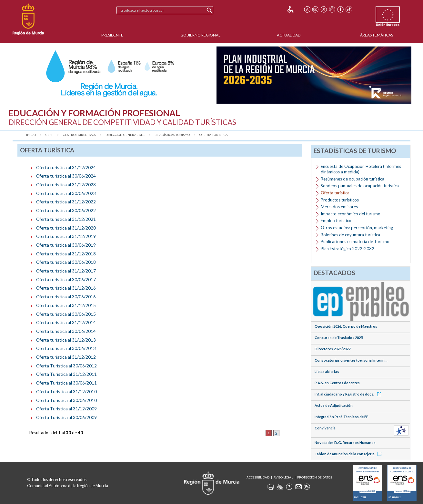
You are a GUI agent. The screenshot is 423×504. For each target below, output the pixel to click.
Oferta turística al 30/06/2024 (66, 176)
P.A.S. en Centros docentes (337, 383)
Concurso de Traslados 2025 (339, 338)
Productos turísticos (340, 200)
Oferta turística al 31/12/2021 (66, 219)
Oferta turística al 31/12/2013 (66, 340)
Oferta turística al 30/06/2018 (66, 262)
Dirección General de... (125, 135)
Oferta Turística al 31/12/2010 (66, 391)
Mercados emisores (339, 207)
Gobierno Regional (200, 35)
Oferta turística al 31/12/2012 (66, 357)
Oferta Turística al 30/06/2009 (66, 417)
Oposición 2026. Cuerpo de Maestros (346, 326)
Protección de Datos (315, 477)
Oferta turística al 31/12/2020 (66, 228)
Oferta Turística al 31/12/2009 (66, 409)
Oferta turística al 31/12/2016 (66, 288)
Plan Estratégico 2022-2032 (347, 249)
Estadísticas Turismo (172, 135)
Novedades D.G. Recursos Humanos (345, 442)
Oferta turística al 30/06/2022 (66, 210)
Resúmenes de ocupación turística (352, 179)
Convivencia (325, 428)
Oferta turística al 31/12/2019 (66, 236)
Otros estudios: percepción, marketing (357, 228)
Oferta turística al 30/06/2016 (66, 297)
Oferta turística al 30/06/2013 (66, 348)
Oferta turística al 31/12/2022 (66, 202)
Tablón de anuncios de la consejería (349, 454)
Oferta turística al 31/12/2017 (66, 271)
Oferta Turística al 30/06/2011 (66, 383)
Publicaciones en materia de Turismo (355, 242)
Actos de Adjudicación (334, 405)
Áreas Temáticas (377, 35)
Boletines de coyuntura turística (350, 235)
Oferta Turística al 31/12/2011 (66, 374)
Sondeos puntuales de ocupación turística (360, 186)
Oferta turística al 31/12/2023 (66, 185)
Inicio (31, 135)
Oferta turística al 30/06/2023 (66, 193)
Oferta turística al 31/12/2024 (66, 167)
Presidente (112, 35)
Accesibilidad (258, 477)
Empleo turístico (336, 221)
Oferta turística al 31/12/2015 (66, 305)
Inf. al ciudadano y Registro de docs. (349, 394)
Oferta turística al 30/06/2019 (66, 245)
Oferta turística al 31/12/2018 (66, 254)
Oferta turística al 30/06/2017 (66, 279)
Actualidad (289, 35)
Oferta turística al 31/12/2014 (66, 322)
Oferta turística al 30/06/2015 (66, 314)
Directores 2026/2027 (332, 349)
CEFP (49, 135)
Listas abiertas (327, 371)
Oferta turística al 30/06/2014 (66, 331)
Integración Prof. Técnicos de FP (342, 417)
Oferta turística (214, 135)
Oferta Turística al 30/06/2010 (66, 400)
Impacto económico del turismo (351, 214)
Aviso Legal (283, 477)
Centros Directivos (79, 135)
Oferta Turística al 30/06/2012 (66, 366)
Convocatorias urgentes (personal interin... (351, 360)
